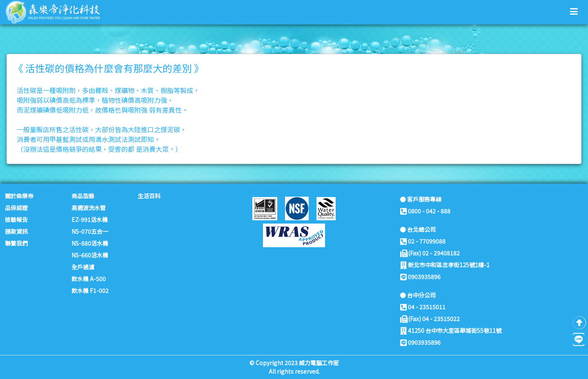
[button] (574, 11)
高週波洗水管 (89, 208)
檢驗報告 (16, 219)
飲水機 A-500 (89, 279)
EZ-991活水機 (90, 219)
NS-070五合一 (90, 231)
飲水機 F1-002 (90, 290)
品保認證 (16, 208)
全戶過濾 (83, 267)
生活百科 (149, 196)
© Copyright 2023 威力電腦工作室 (294, 363)
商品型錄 (83, 196)
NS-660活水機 (90, 255)
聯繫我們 (16, 243)
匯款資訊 (16, 231)
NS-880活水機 (90, 243)
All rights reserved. (294, 371)
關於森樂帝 (19, 196)
